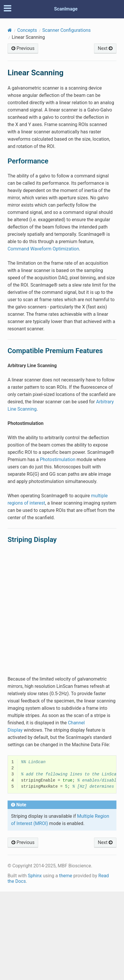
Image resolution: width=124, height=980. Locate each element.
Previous (23, 48)
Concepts (27, 30)
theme (66, 876)
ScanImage (66, 9)
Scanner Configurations (66, 30)
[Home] (10, 30)
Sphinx (35, 876)
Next (105, 48)
